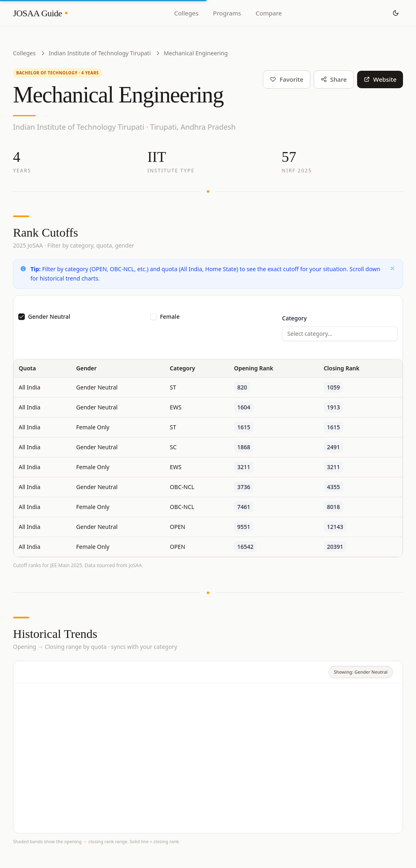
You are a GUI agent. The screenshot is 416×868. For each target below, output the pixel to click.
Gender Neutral (49, 317)
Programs (227, 13)
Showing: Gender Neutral (361, 672)
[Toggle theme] (396, 13)
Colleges (186, 13)
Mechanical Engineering (196, 53)
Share (334, 79)
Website (380, 79)
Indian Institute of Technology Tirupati (100, 53)
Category (294, 318)
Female (170, 317)
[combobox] (340, 334)
